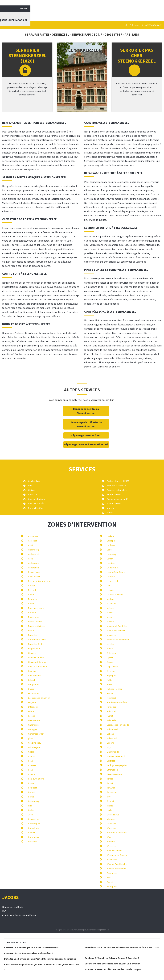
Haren (31, 783)
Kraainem (33, 842)
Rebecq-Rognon (115, 689)
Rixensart (111, 698)
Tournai (110, 801)
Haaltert (32, 765)
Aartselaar (33, 536)
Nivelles (111, 644)
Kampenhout (34, 819)
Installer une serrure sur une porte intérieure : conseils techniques (40, 959)
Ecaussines (34, 693)
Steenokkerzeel (115, 774)
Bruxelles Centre (36, 644)
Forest (31, 716)
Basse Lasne (34, 572)
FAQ (4, 911)
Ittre (30, 806)
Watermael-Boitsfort (117, 833)
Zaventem (112, 873)
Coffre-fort (33, 494)
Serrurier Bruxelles (37, 639)
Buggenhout (34, 648)
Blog (103, 14)
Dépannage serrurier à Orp (86, 435)
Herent (31, 792)
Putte (109, 680)
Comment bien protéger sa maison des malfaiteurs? (32, 948)
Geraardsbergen (36, 734)
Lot (108, 586)
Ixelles (31, 810)
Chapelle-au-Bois (36, 657)
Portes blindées (36, 508)
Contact (158, 3)
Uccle (109, 810)
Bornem (32, 613)
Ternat (110, 783)
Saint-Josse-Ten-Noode (118, 725)
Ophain (110, 662)
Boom (31, 604)
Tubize (110, 806)
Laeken (110, 536)
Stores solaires (114, 494)
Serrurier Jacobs (61, 14)
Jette (31, 815)
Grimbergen (34, 747)
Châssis (32, 490)
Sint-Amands (113, 752)
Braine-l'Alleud (35, 622)
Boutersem (34, 617)
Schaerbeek (113, 729)
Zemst (110, 882)
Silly (109, 747)
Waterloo (111, 828)
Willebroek (112, 860)
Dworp (31, 689)
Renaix (110, 693)
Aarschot (33, 541)
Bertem (32, 586)
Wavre (110, 837)
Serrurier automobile (117, 490)
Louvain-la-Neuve (115, 595)
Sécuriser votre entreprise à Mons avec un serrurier (112, 964)
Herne (31, 797)
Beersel (32, 590)
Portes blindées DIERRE (118, 481)
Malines (110, 608)
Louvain (110, 590)
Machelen (111, 604)
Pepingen (111, 675)
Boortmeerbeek (36, 608)
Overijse (111, 671)
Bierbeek (33, 599)
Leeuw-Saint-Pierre (116, 572)
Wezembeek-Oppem (117, 855)
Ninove (110, 648)
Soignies (111, 761)
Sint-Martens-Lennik (116, 756)
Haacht (31, 756)
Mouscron (112, 635)
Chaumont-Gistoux (37, 662)
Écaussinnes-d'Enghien (39, 698)
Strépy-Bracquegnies (117, 765)
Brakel (31, 631)
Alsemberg (33, 550)
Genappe (33, 729)
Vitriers (110, 508)
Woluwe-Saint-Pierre (117, 869)
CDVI (30, 486)
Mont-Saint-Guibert (116, 631)
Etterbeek (33, 707)
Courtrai (32, 671)
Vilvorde (111, 819)
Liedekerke (112, 568)
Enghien (32, 702)
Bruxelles (33, 635)
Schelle (110, 734)
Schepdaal (112, 738)
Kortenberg (34, 837)
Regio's (135, 25)
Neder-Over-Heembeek (118, 639)
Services (84, 14)
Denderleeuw (35, 675)
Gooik (31, 752)
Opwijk (110, 657)
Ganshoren (33, 725)
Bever (31, 595)
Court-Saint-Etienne (37, 666)
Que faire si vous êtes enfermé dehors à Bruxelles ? (112, 958)
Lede (109, 550)
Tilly (109, 797)
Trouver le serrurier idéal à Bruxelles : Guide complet (113, 969)
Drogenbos (34, 684)
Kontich (32, 833)
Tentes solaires (114, 503)
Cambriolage (34, 481)
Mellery (110, 622)
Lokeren (111, 577)
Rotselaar (111, 707)
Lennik (110, 559)
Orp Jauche (112, 666)
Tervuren (111, 788)
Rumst (110, 716)
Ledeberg (112, 554)
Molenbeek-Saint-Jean (117, 626)
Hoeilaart (33, 788)
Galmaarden (34, 720)
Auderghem (34, 568)
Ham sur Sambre (36, 779)
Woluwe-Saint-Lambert (118, 864)
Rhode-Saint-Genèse (117, 702)
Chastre (32, 653)
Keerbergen (34, 824)
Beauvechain (34, 577)
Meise (110, 613)
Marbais (111, 599)
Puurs (110, 684)
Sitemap (105, 930)
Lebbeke (111, 545)
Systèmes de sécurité (117, 499)
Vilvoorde (111, 824)
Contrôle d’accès (36, 503)
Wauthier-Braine (114, 851)
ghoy (31, 738)
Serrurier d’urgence (116, 486)
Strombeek (112, 770)
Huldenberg (34, 801)
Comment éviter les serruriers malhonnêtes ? (29, 953)
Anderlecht (33, 554)
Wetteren (111, 846)
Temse (110, 779)
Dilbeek (32, 680)
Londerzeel (112, 581)
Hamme (32, 774)
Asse (31, 559)
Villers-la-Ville (113, 815)
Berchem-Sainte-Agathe (40, 581)
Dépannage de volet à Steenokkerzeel (86, 444)
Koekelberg (34, 828)
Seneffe (111, 743)
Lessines (111, 563)
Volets (110, 512)
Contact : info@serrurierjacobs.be (138, 14)
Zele (109, 878)
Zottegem (112, 886)
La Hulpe (111, 541)
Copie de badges (36, 499)
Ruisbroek (112, 711)
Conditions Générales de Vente (19, 915)
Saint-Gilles (112, 720)
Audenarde (33, 563)
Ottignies (111, 653)
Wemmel (111, 842)
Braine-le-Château (37, 626)
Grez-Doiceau (35, 743)
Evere (31, 711)
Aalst (31, 545)
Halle (31, 761)
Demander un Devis (13, 907)
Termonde (112, 792)
